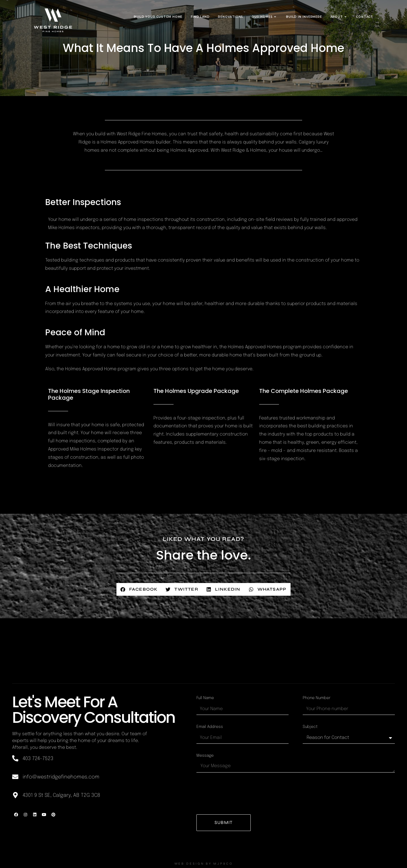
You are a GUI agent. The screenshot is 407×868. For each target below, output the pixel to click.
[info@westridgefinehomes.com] (15, 777)
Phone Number (317, 698)
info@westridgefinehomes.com (61, 777)
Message (205, 756)
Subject (310, 727)
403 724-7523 (38, 759)
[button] (139, 589)
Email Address (210, 727)
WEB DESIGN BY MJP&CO (203, 864)
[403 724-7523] (15, 758)
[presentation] (239, 793)
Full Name (205, 698)
